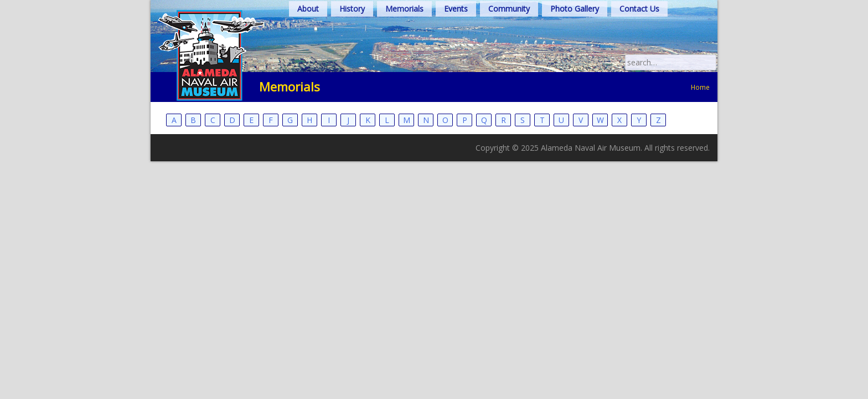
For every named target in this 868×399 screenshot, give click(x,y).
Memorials (404, 31)
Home (700, 109)
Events (456, 31)
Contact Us (639, 31)
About (308, 31)
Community (509, 31)
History (352, 31)
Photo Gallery (575, 31)
